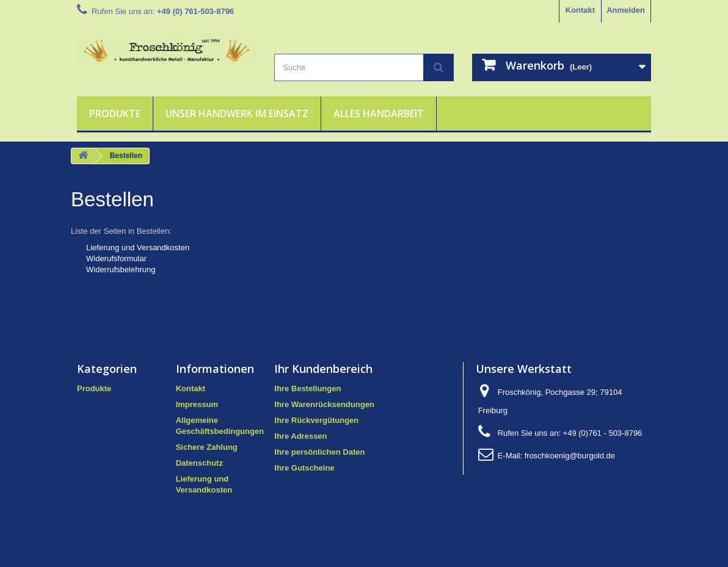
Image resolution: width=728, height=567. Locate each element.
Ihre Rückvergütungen (316, 420)
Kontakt (580, 10)
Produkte (115, 114)
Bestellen (112, 199)
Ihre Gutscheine (304, 468)
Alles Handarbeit (379, 114)
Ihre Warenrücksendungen (324, 404)
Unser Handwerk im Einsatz (237, 114)
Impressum (197, 404)
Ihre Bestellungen (308, 388)
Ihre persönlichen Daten (319, 452)
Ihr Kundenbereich (323, 369)
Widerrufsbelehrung (121, 269)
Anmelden (626, 10)
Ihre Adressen (300, 436)
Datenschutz (199, 463)
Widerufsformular (116, 258)
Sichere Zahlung (207, 447)
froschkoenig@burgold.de (570, 456)
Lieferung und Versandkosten (138, 247)
